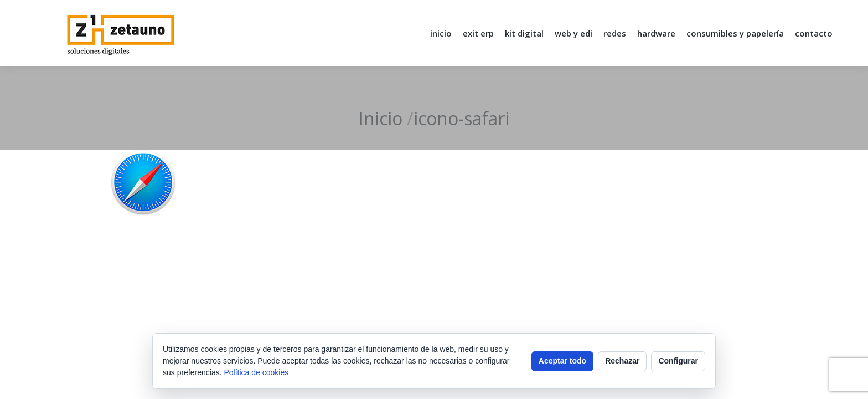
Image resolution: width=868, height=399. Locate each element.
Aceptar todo (562, 361)
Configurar (678, 361)
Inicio (381, 118)
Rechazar (622, 361)
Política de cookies (257, 372)
